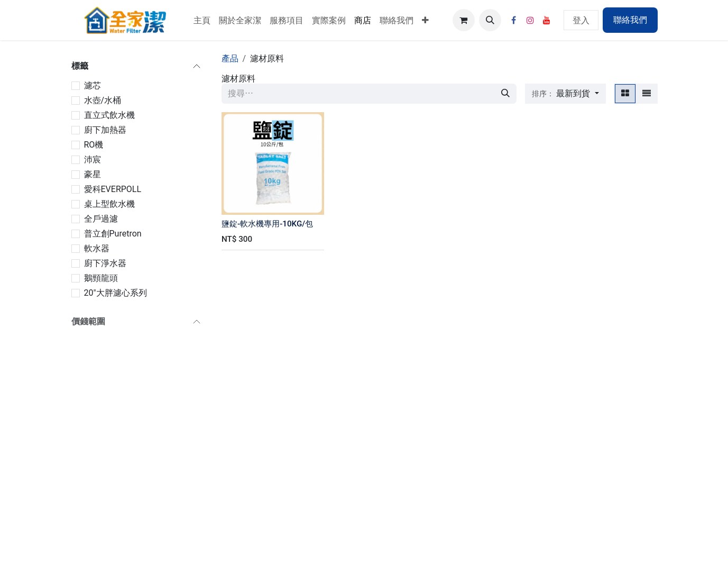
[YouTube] (547, 20)
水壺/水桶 (103, 100)
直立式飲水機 (109, 115)
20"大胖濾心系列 (116, 293)
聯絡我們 (630, 20)
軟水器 (97, 248)
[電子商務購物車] (464, 20)
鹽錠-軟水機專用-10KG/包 (267, 224)
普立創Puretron (113, 234)
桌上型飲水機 (109, 204)
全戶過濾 (101, 219)
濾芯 (93, 85)
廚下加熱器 (105, 130)
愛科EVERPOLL (113, 189)
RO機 (94, 145)
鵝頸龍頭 (101, 278)
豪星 (93, 174)
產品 (230, 58)
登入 (581, 20)
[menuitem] (202, 20)
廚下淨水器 (105, 263)
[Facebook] (514, 20)
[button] (490, 20)
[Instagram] (530, 20)
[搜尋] (505, 94)
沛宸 (93, 160)
